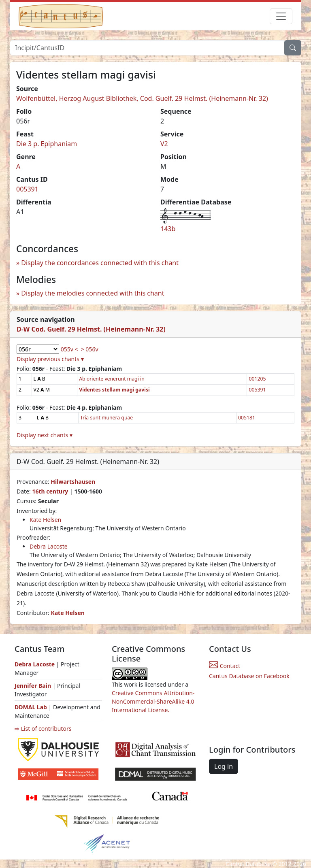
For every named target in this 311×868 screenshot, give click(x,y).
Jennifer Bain (34, 686)
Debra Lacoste (49, 546)
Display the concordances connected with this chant (100, 263)
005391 (27, 189)
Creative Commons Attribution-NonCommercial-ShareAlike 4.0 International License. (153, 701)
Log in (224, 766)
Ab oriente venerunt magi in (112, 379)
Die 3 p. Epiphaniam (47, 144)
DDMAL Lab (31, 707)
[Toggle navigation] (281, 16)
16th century (50, 491)
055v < (69, 349)
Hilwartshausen (73, 482)
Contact (225, 666)
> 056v (90, 349)
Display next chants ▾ (45, 435)
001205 (257, 379)
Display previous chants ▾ (50, 359)
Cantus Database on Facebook (249, 676)
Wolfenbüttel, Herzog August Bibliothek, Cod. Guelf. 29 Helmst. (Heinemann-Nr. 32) (142, 98)
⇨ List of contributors (43, 729)
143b (168, 229)
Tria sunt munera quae (107, 418)
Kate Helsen (45, 520)
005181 (247, 418)
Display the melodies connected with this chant (93, 293)
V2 (164, 144)
